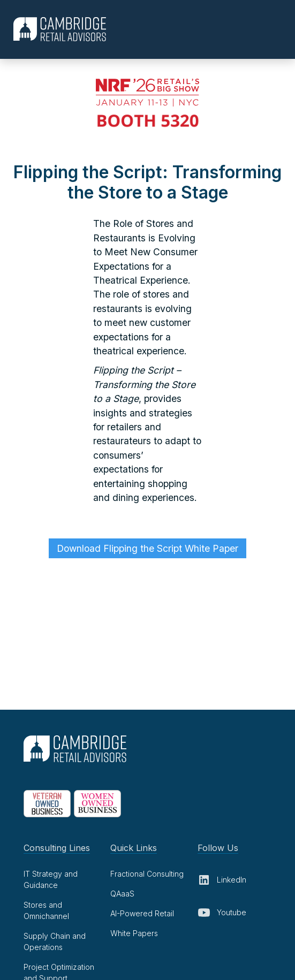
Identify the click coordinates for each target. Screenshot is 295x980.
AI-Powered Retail (142, 913)
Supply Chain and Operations (55, 941)
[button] (282, 29)
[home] (57, 29)
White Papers (134, 933)
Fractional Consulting (147, 874)
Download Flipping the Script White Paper (147, 548)
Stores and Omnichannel (46, 910)
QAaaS (122, 894)
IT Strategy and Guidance (51, 879)
